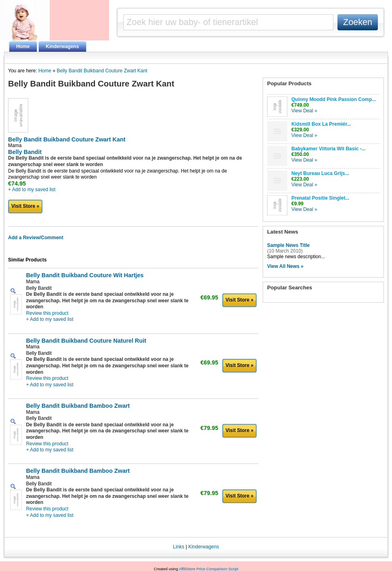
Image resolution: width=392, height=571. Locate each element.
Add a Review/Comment (36, 238)
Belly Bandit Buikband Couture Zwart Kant (102, 71)
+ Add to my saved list (32, 190)
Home (23, 46)
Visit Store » (25, 206)
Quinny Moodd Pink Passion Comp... (334, 99)
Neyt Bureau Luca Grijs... (320, 173)
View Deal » (304, 111)
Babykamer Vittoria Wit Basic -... (329, 149)
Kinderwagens (62, 46)
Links (179, 547)
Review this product (47, 313)
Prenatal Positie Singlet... (320, 198)
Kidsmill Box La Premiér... (321, 124)
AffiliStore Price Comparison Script (208, 569)
